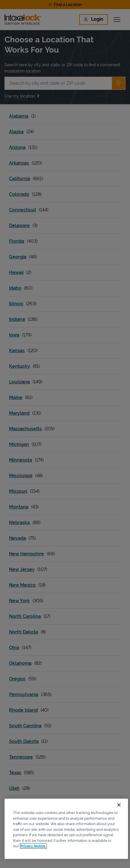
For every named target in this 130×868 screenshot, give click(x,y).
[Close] (119, 805)
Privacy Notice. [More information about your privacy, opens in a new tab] (33, 846)
